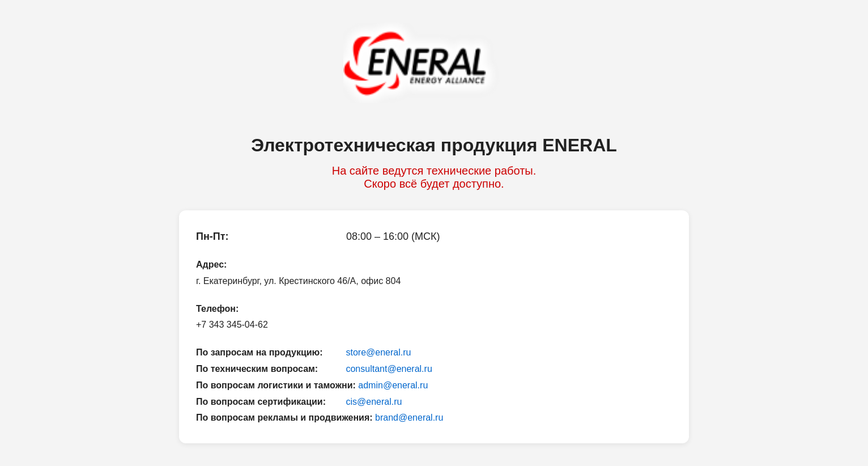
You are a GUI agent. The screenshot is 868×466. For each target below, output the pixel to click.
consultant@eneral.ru (389, 369)
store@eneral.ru (378, 352)
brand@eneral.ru (409, 418)
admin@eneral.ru (393, 385)
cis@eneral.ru (374, 402)
